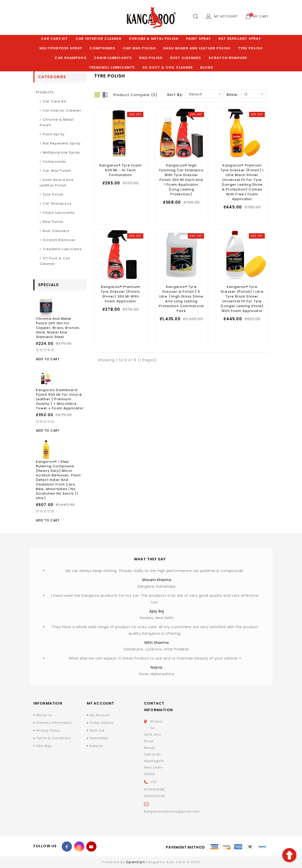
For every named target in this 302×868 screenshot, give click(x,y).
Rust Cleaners (186, 58)
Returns (96, 746)
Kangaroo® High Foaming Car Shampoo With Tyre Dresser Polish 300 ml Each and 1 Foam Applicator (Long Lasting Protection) (181, 180)
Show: (232, 95)
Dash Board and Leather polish (197, 48)
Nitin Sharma (157, 643)
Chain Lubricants (113, 58)
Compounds (103, 48)
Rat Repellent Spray (240, 39)
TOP (289, 855)
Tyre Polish (250, 48)
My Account (100, 715)
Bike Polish (151, 58)
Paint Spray (199, 39)
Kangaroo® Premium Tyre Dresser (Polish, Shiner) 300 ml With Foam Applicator (121, 294)
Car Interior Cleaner (99, 39)
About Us (44, 715)
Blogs (207, 67)
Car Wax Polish (139, 48)
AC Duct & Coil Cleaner (168, 67)
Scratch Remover (228, 58)
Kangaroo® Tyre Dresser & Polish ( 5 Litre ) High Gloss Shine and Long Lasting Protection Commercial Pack (181, 299)
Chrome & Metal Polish (154, 39)
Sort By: (175, 95)
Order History (102, 723)
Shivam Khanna (157, 580)
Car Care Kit (55, 39)
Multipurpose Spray (61, 48)
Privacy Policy (48, 731)
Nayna (157, 667)
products (45, 92)
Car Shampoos (71, 58)
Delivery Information (54, 723)
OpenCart (135, 862)
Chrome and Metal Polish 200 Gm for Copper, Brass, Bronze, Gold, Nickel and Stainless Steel (58, 328)
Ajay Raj (157, 611)
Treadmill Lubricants (112, 67)
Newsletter (99, 738)
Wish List (97, 731)
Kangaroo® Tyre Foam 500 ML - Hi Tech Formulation (121, 170)
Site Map (44, 746)
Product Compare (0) (136, 95)
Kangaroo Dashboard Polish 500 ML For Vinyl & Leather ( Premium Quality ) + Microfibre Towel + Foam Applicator (60, 399)
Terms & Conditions (54, 738)
